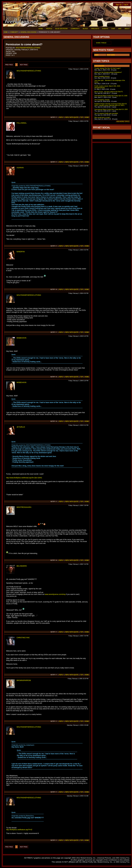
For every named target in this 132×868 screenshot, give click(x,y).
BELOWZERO (22, 566)
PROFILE (49, 29)
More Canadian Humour (102, 76)
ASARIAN (20, 168)
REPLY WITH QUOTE (72, 117)
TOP (82, 117)
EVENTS (105, 29)
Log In (126, 5)
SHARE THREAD (101, 43)
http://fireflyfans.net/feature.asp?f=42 (19, 830)
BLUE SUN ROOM (62, 29)
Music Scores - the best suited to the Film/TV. (109, 92)
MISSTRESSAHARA (24, 507)
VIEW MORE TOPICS (123, 121)
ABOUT (127, 29)
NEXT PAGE (24, 65)
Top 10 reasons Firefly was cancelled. (106, 113)
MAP (120, 29)
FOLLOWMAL (22, 123)
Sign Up (119, 5)
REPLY (61, 117)
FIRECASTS (95, 29)
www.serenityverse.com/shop (55, 594)
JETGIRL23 (21, 427)
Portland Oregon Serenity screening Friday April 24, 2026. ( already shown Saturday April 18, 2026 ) (111, 105)
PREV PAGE (9, 65)
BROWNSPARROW (24, 680)
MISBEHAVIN (21, 338)
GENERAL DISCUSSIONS (28, 32)
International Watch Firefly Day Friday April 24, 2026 (111, 96)
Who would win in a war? (102, 117)
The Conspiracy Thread (102, 100)
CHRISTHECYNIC (23, 638)
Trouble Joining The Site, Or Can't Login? (107, 68)
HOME (41, 29)
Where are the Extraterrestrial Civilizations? (108, 72)
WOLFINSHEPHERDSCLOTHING (28, 48)
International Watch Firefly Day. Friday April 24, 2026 (111, 109)
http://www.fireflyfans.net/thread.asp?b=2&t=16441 (24, 478)
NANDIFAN (21, 252)
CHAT (113, 29)
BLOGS (85, 29)
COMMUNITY (75, 29)
